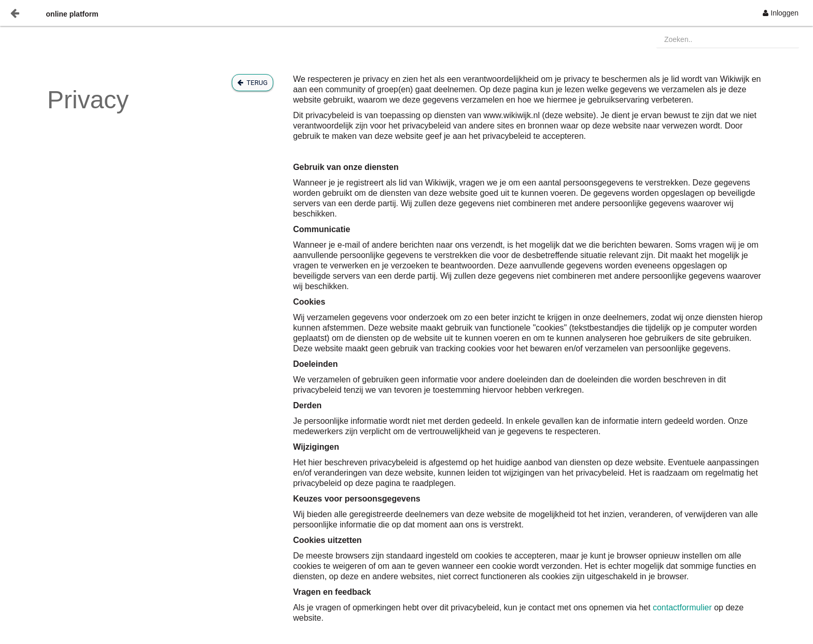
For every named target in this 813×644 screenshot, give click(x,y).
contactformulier (683, 607)
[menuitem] (781, 13)
